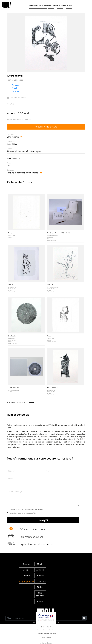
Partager (15, 85)
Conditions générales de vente (46, 633)
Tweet (14, 88)
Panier (27, 576)
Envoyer (43, 520)
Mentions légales (46, 637)
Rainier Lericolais (18, 415)
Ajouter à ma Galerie (16, 98)
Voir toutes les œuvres (20, 402)
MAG (32, 5)
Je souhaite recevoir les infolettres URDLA (23, 513)
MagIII (40, 564)
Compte (27, 570)
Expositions (60, 5)
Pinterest (16, 91)
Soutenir (69, 5)
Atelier (38, 5)
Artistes (51, 5)
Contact (27, 564)
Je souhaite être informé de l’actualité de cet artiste (27, 509)
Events (40, 601)
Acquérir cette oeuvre (46, 127)
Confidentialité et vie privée (46, 630)
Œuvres (44, 5)
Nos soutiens (40, 594)
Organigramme (27, 581)
